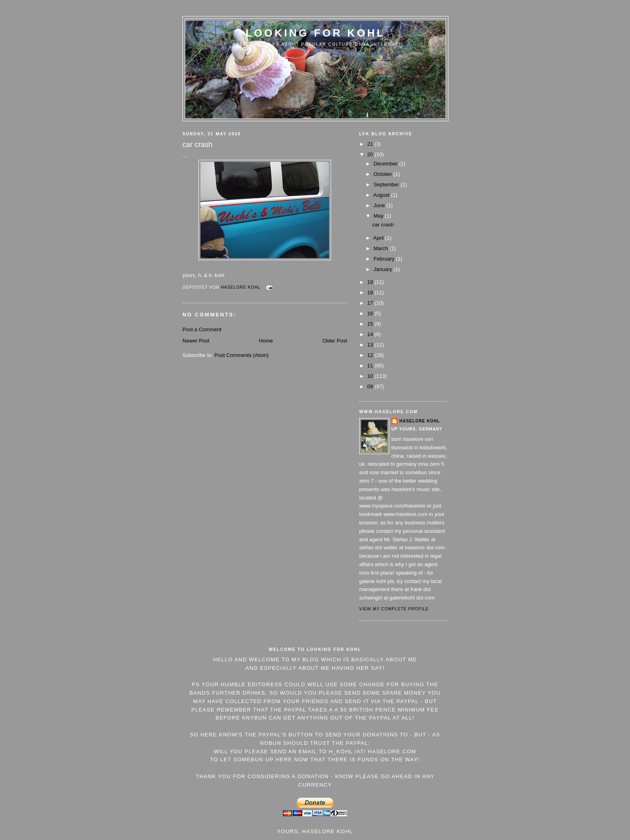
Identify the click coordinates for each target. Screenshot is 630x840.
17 (371, 303)
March (382, 248)
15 (371, 324)
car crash (383, 225)
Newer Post (196, 341)
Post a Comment (202, 329)
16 (371, 313)
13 (371, 345)
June (380, 205)
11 (371, 366)
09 (371, 386)
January (384, 269)
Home (266, 341)
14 (371, 334)
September (387, 185)
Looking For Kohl (315, 33)
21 (371, 144)
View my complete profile (394, 609)
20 (371, 154)
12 (371, 355)
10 (371, 376)
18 (371, 293)
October (384, 174)
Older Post (335, 341)
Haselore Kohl (420, 421)
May (379, 216)
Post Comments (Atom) (242, 355)
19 (371, 282)
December (387, 164)
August (382, 195)
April (379, 238)
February (385, 259)
